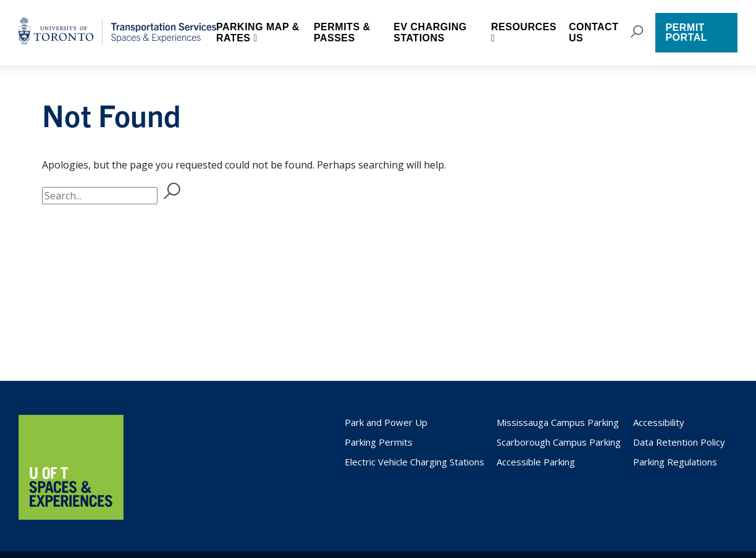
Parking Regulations (675, 462)
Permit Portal (686, 32)
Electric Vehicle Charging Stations (414, 462)
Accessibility (659, 422)
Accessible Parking (536, 462)
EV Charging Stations (430, 32)
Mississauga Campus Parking (558, 422)
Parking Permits (379, 442)
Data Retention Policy (679, 442)
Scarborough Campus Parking (559, 442)
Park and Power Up (386, 422)
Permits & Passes (342, 32)
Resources (524, 27)
